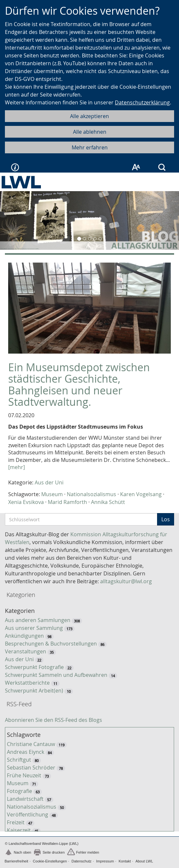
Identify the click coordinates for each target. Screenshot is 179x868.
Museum (52, 494)
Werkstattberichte (27, 683)
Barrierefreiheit (16, 861)
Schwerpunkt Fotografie (34, 667)
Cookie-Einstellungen (50, 861)
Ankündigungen (24, 636)
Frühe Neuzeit (24, 775)
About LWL (144, 861)
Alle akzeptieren (89, 116)
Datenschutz (81, 861)
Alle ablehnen (90, 132)
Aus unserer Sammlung (34, 628)
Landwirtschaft (25, 799)
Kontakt (125, 861)
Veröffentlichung (27, 815)
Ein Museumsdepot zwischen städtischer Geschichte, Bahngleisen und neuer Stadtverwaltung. (79, 384)
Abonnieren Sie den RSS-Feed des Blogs (54, 720)
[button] (13, 221)
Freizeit (16, 822)
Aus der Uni (49, 482)
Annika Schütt (108, 502)
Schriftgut (19, 760)
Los (166, 519)
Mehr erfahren (90, 147)
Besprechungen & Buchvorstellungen (51, 644)
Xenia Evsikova (26, 502)
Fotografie (19, 791)
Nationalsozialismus (91, 494)
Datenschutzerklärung (142, 102)
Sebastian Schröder (31, 768)
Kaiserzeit (19, 830)
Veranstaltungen (26, 651)
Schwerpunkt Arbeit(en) (34, 691)
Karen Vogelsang (141, 494)
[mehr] (17, 467)
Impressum (105, 861)
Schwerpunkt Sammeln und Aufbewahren (56, 675)
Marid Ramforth (67, 502)
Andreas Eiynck (26, 752)
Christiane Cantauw (31, 744)
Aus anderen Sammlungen (38, 620)
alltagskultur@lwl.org (126, 581)
